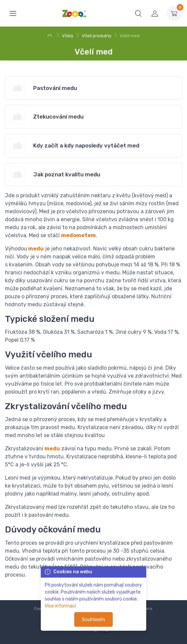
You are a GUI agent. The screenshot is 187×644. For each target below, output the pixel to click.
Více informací (60, 606)
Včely (68, 36)
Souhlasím (93, 619)
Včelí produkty (97, 36)
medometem (78, 235)
